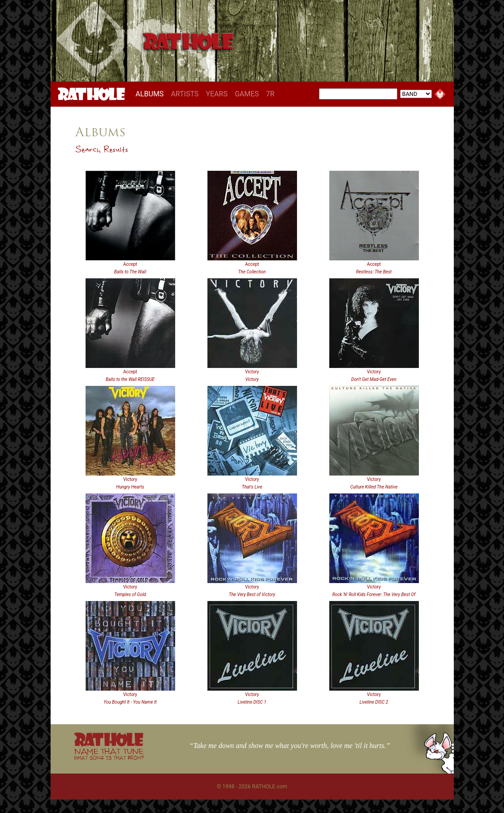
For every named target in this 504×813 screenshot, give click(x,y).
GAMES (247, 94)
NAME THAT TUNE (109, 754)
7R (270, 94)
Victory (252, 372)
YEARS (217, 94)
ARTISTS (185, 94)
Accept (130, 264)
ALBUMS (152, 94)
